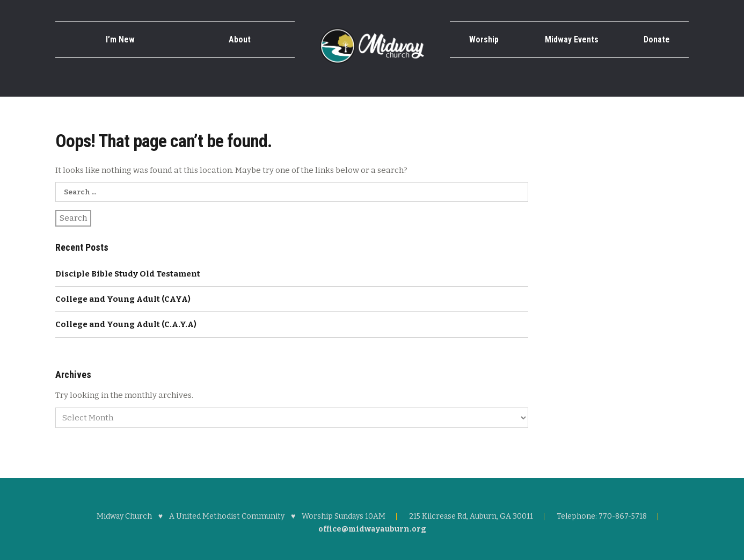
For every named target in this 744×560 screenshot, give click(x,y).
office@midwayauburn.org (372, 529)
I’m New (120, 39)
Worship (484, 39)
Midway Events (572, 39)
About (240, 39)
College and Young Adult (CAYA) (123, 299)
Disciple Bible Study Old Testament (128, 274)
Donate (657, 39)
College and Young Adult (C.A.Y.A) (126, 324)
